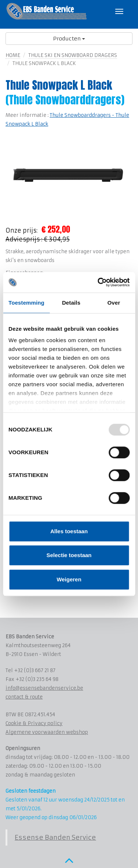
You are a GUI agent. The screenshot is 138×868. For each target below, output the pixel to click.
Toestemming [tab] (26, 303)
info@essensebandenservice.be (44, 688)
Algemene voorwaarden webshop (47, 732)
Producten (69, 39)
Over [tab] (114, 303)
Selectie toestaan (69, 555)
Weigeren (69, 579)
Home (13, 55)
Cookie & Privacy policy (34, 723)
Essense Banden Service (55, 837)
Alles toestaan (69, 531)
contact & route (24, 697)
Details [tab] (71, 303)
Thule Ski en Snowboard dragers (73, 55)
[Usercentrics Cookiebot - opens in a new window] (98, 282)
